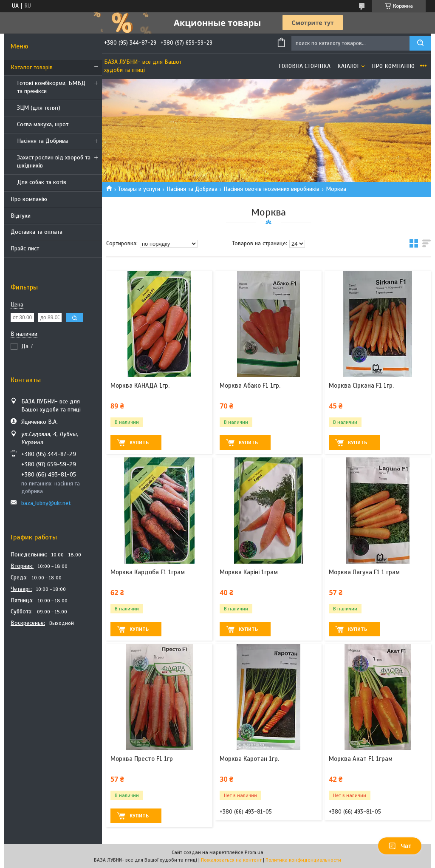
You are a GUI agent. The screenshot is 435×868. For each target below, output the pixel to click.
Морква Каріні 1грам (249, 572)
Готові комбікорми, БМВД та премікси (51, 87)
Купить (139, 443)
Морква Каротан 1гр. (249, 759)
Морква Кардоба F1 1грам (148, 572)
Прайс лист (25, 248)
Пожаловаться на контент (231, 860)
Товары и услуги (139, 189)
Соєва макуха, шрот (43, 124)
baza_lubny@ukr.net (46, 503)
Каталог (349, 66)
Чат (400, 846)
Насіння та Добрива (42, 141)
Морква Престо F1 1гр (142, 759)
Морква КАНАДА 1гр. (140, 386)
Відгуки (21, 216)
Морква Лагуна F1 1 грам (364, 572)
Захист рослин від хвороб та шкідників (54, 162)
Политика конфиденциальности (303, 860)
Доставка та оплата (37, 232)
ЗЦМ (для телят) (39, 108)
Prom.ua (254, 852)
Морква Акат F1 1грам (361, 759)
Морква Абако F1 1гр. (250, 386)
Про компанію (29, 199)
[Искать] (420, 43)
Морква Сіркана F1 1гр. (361, 386)
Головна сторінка (305, 66)
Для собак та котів (42, 182)
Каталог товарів (32, 67)
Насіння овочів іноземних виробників (271, 189)
